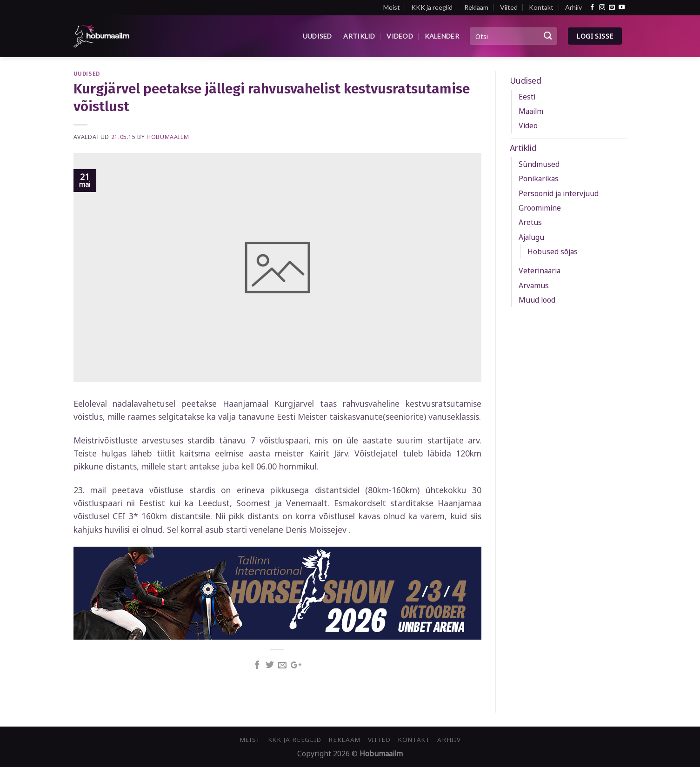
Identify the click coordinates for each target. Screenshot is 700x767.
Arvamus (534, 285)
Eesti (527, 97)
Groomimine (540, 208)
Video (528, 126)
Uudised (317, 36)
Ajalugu (531, 237)
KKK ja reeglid (432, 7)
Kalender (442, 36)
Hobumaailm (168, 137)
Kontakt (541, 7)
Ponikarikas (539, 179)
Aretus (530, 222)
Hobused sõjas (553, 251)
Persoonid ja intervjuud (559, 193)
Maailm (531, 111)
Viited (509, 7)
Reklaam (476, 7)
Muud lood (537, 300)
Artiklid (359, 36)
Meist (392, 7)
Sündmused (539, 164)
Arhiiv (573, 7)
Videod (400, 36)
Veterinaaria (540, 271)
